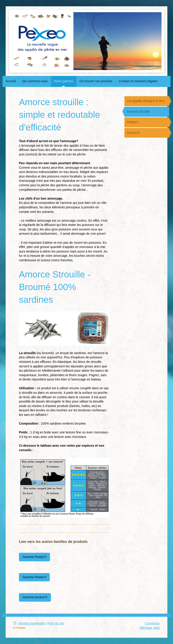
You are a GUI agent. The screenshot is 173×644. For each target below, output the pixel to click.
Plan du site (56, 623)
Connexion (152, 623)
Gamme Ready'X (34, 557)
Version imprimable (30, 623)
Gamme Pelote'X (34, 577)
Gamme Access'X (35, 597)
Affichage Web (149, 628)
